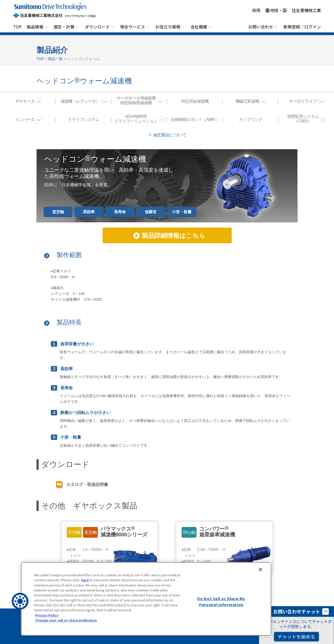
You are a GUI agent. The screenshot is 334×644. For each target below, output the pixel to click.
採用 (256, 10)
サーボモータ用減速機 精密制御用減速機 (136, 100)
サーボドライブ (303, 101)
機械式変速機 (247, 101)
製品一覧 (55, 59)
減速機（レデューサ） (80, 101)
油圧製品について (170, 135)
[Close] (260, 570)
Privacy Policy (47, 615)
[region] (146, 599)
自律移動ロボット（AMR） (195, 120)
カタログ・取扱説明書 (87, 485)
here (85, 580)
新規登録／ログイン (302, 27)
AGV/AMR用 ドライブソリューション (136, 119)
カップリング (250, 120)
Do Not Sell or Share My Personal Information (221, 601)
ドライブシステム (83, 120)
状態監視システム (303, 119)
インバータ (25, 120)
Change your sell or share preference (66, 620)
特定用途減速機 (195, 101)
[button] (20, 601)
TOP (17, 27)
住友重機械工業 (306, 10)
